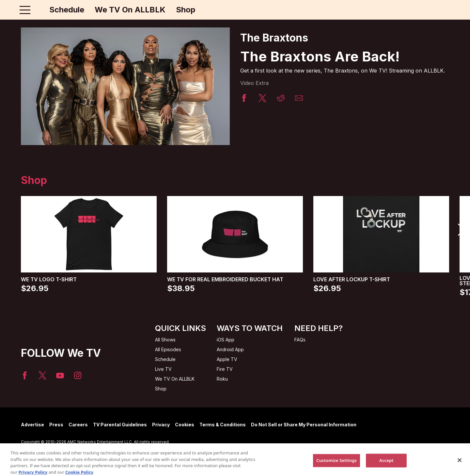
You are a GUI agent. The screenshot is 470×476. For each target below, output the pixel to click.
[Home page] (39, 10)
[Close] (460, 466)
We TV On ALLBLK (130, 10)
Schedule (67, 10)
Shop (186, 10)
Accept (386, 466)
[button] (461, 230)
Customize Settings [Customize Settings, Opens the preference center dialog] (337, 466)
